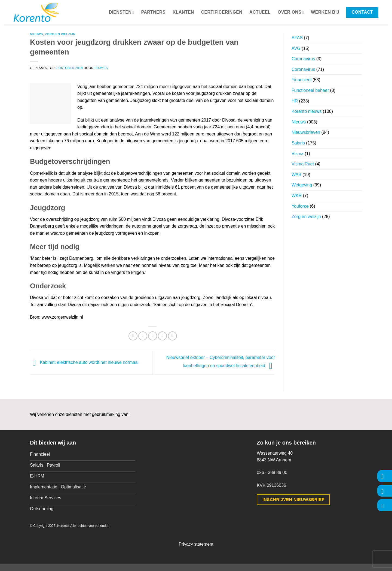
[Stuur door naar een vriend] (153, 336)
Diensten (122, 12)
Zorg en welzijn (60, 34)
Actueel (260, 12)
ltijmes (101, 68)
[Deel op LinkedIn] (172, 336)
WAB (296, 175)
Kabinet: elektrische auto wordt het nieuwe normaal (84, 362)
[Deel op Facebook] (133, 336)
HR (295, 101)
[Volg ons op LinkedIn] (385, 505)
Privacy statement (196, 544)
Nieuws (36, 34)
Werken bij (325, 12)
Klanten (183, 12)
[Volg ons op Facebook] (385, 476)
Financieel (301, 80)
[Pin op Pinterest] (162, 336)
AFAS (297, 38)
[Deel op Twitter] (143, 336)
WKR (297, 196)
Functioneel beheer (310, 90)
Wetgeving (302, 185)
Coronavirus (303, 59)
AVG (296, 48)
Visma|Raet (303, 164)
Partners (153, 12)
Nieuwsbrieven (306, 132)
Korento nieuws (307, 111)
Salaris (298, 143)
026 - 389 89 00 (272, 472)
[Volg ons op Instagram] (385, 491)
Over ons (291, 12)
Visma (298, 154)
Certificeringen (222, 12)
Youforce (300, 206)
